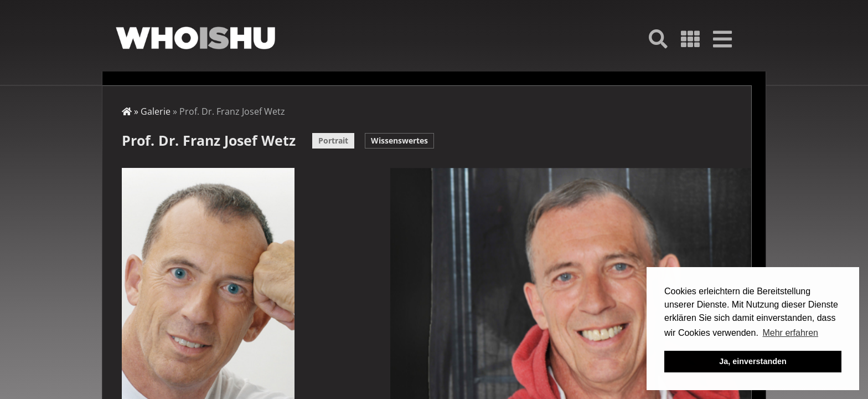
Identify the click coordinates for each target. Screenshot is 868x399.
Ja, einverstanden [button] (753, 361)
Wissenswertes (399, 140)
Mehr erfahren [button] (790, 333)
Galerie (156, 111)
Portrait (333, 140)
